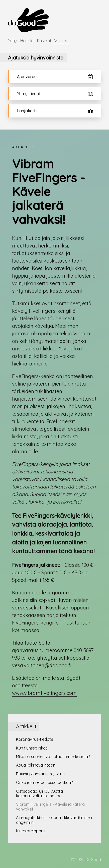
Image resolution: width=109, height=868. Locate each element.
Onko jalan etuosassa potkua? (44, 782)
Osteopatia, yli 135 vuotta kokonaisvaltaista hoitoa (39, 793)
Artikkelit (61, 41)
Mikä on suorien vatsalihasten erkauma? (53, 757)
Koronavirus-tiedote (35, 739)
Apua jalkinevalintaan (36, 765)
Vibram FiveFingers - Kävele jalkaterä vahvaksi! (50, 807)
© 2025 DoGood (86, 859)
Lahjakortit (55, 111)
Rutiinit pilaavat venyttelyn (40, 774)
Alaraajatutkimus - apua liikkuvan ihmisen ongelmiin (54, 820)
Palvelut (44, 41)
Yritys (13, 41)
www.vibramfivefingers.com (44, 693)
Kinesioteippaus (31, 831)
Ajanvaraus (55, 77)
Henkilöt (28, 41)
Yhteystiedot (55, 94)
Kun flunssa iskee (32, 748)
